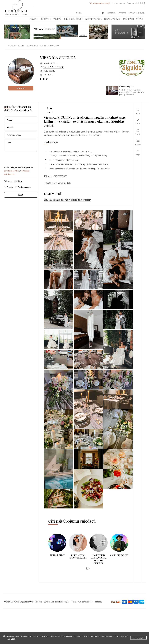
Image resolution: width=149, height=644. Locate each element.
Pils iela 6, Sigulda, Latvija (54, 67)
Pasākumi (57, 19)
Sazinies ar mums (118, 3)
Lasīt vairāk (11, 639)
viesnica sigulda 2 (52, 46)
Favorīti (122, 13)
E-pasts (10, 187)
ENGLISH (140, 13)
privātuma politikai (11, 171)
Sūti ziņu (21, 88)
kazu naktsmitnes (34, 46)
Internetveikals (93, 19)
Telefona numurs (24, 187)
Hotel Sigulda (49, 71)
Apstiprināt (138, 638)
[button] (87, 569)
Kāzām (34, 19)
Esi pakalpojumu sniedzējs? (100, 3)
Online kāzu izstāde (73, 19)
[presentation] (23, 157)
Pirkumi (132, 13)
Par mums (130, 3)
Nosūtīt (21, 195)
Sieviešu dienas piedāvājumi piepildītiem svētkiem (68, 200)
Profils (112, 13)
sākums (13, 46)
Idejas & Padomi (112, 19)
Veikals (140, 19)
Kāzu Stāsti (128, 19)
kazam (21, 46)
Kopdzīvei (45, 19)
